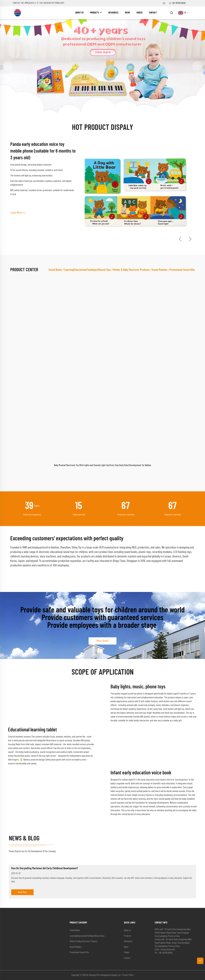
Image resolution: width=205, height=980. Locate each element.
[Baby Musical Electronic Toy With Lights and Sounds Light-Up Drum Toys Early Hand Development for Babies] (102, 371)
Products (94, 13)
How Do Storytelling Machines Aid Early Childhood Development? (45, 868)
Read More (22, 892)
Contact (153, 13)
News (127, 13)
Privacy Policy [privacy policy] (128, 975)
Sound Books (55, 270)
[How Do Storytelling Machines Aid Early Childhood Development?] (102, 863)
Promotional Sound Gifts (182, 270)
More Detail (102, 641)
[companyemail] (168, 950)
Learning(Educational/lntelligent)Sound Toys (87, 270)
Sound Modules (160, 270)
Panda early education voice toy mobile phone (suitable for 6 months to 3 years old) (43, 151)
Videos (139, 13)
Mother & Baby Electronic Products (131, 270)
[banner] (102, 66)
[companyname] (18, 13)
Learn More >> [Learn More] (18, 213)
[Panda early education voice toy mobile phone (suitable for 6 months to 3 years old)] (135, 192)
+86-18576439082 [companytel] (179, 3)
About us (79, 13)
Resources (113, 13)
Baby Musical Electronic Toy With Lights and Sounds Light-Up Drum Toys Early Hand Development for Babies (102, 465)
